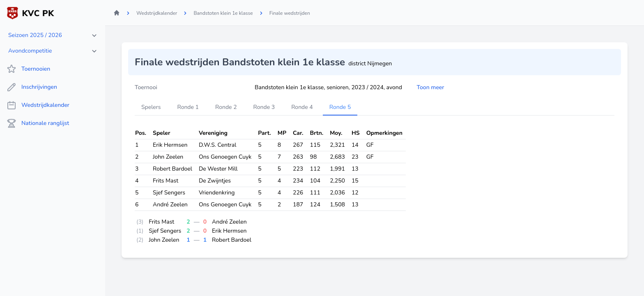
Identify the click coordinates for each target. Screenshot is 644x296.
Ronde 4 (302, 107)
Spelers (151, 107)
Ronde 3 (264, 107)
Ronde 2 (226, 107)
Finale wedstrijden (290, 13)
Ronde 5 (340, 107)
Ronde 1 (188, 107)
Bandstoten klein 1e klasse (223, 13)
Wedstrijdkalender (38, 105)
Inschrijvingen (32, 87)
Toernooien (28, 69)
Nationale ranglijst (38, 123)
